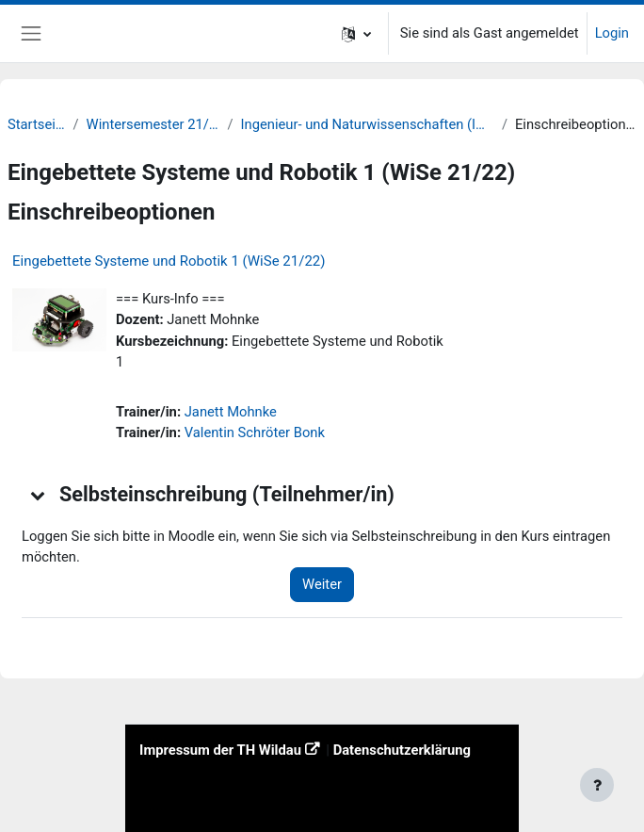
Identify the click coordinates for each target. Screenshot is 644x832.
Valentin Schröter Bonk (255, 432)
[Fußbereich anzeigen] (597, 785)
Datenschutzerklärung (402, 750)
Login (612, 33)
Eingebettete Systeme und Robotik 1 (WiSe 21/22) (169, 261)
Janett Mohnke (231, 412)
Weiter (322, 584)
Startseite (37, 124)
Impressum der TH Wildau (220, 750)
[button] (356, 33)
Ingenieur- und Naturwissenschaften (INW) (368, 124)
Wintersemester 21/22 (153, 124)
